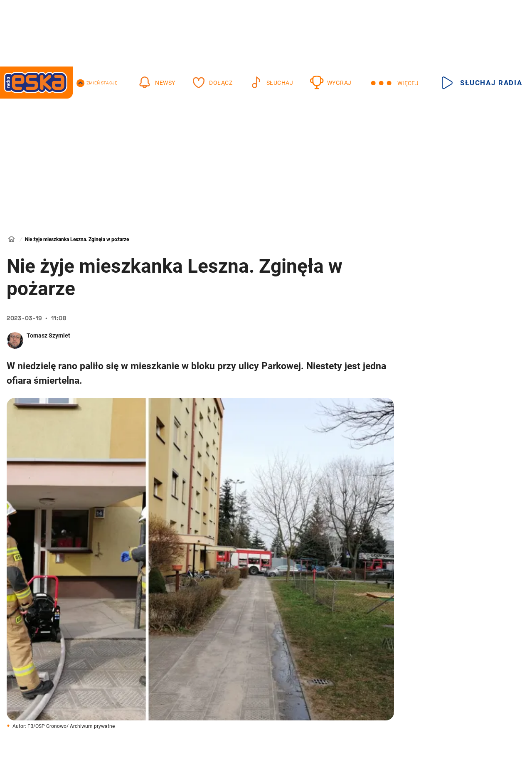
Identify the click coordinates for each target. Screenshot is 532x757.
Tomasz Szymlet (48, 335)
